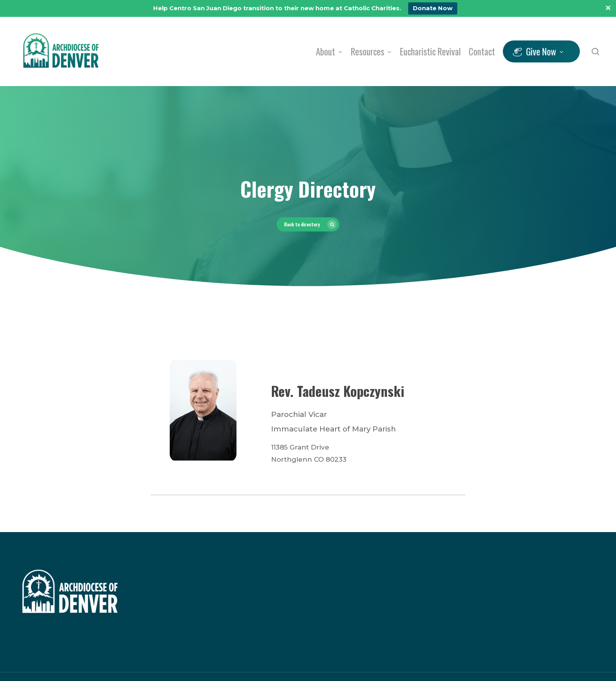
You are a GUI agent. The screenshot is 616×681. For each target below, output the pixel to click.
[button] (308, 224)
